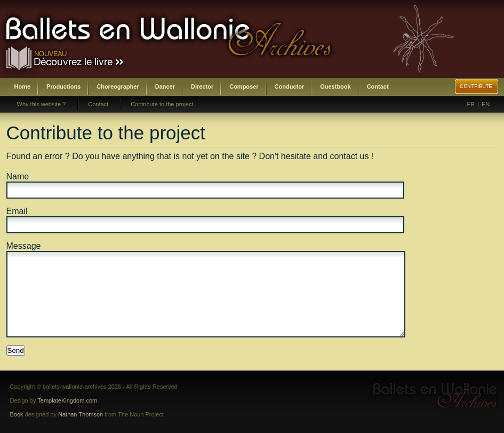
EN (486, 104)
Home (23, 86)
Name (18, 176)
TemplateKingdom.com (67, 400)
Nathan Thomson (81, 414)
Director (202, 86)
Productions (63, 86)
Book (17, 414)
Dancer (165, 86)
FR (471, 104)
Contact (378, 86)
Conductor (290, 86)
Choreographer (118, 86)
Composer (244, 86)
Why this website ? (42, 104)
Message (24, 246)
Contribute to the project (162, 104)
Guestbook (335, 86)
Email (17, 211)
